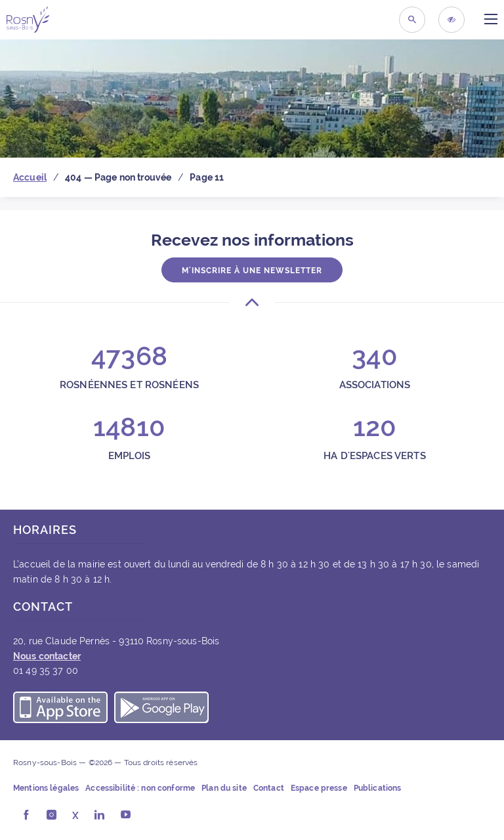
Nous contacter (47, 656)
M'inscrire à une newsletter (252, 271)
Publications (378, 788)
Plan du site (224, 788)
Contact (269, 788)
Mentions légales (46, 788)
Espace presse (319, 788)
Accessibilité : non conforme (140, 788)
